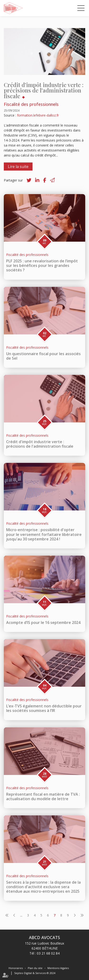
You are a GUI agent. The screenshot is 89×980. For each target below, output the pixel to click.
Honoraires (16, 968)
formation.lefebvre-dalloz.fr (38, 115)
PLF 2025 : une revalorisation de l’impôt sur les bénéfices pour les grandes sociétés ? (42, 265)
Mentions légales (58, 968)
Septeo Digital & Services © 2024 (35, 973)
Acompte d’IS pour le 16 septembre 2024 (43, 622)
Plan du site (35, 968)
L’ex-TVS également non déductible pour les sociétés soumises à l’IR (44, 708)
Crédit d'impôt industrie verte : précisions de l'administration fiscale (40, 444)
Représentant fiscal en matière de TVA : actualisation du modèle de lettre (43, 796)
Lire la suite (18, 167)
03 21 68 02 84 (48, 953)
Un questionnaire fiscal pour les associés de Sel (43, 356)
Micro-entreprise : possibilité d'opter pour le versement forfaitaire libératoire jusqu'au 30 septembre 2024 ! (44, 534)
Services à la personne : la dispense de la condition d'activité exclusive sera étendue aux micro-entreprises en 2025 (43, 887)
